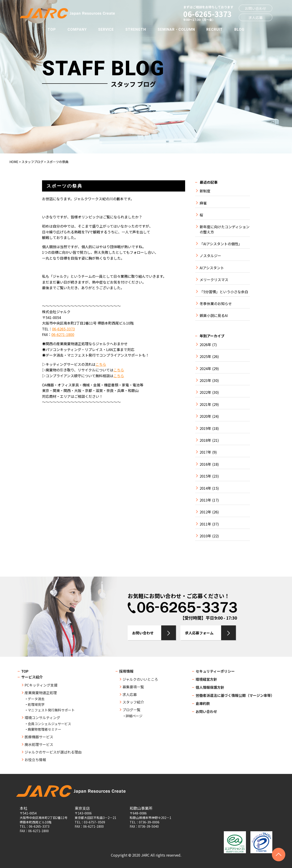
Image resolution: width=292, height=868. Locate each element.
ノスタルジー (210, 256)
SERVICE (106, 29)
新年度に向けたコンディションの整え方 (225, 229)
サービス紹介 (32, 677)
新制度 (205, 191)
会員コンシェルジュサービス (49, 724)
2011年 (205, 524)
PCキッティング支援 (41, 685)
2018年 (205, 440)
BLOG (239, 29)
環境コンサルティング (42, 717)
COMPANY (77, 29)
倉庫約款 (203, 703)
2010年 (205, 536)
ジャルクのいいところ (140, 679)
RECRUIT (215, 29)
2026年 (205, 345)
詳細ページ (134, 716)
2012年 (205, 512)
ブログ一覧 (131, 710)
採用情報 (126, 671)
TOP (52, 29)
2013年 (205, 500)
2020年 (205, 416)
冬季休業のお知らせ (216, 304)
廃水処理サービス (39, 744)
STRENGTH (136, 29)
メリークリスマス (214, 280)
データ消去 (36, 699)
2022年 (205, 392)
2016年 (205, 464)
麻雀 (203, 203)
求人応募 (256, 18)
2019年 (205, 428)
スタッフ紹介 (133, 702)
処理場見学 (36, 704)
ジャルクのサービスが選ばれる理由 (53, 752)
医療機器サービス (39, 737)
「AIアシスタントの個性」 (221, 244)
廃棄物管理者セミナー (44, 729)
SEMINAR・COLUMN (176, 29)
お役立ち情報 (35, 760)
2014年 (205, 488)
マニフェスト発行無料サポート (51, 710)
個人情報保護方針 (210, 687)
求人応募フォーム (199, 633)
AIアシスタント (212, 268)
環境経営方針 (206, 679)
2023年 (205, 380)
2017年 (205, 452)
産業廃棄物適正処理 (41, 693)
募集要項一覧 (133, 687)
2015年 (205, 476)
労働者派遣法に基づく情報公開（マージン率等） (235, 695)
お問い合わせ (256, 8)
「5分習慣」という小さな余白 (224, 292)
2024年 (205, 369)
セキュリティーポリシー (215, 671)
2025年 (205, 356)
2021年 (205, 404)
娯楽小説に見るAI (214, 316)
